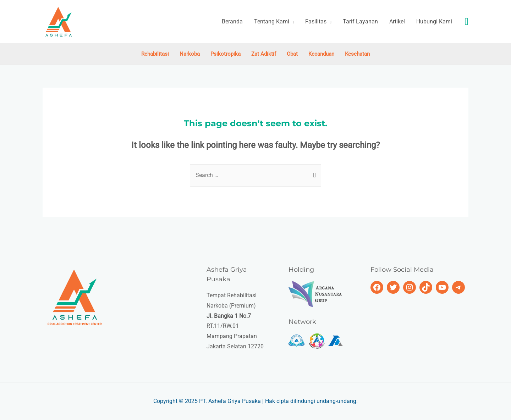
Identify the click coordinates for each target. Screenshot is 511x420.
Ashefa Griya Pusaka (235, 401)
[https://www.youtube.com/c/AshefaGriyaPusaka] (442, 287)
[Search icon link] (467, 22)
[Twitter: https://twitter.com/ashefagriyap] (393, 287)
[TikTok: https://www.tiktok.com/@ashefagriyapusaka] (426, 287)
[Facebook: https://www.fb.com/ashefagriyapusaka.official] (377, 287)
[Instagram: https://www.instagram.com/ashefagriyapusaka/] (410, 287)
